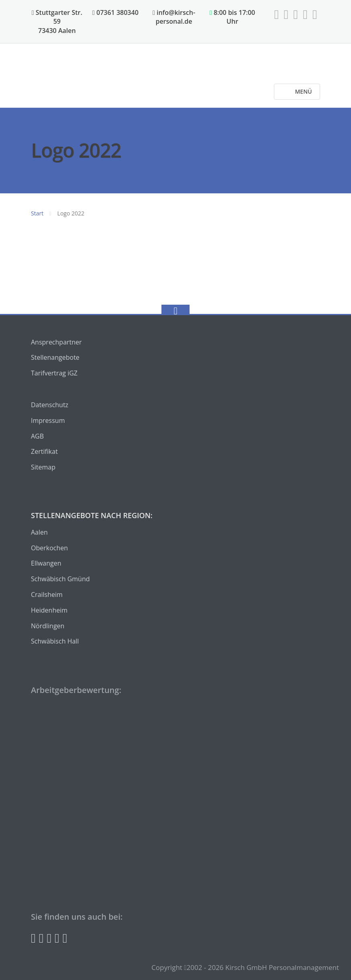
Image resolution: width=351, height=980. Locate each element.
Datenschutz (50, 405)
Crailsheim (47, 595)
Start (37, 213)
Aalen (39, 532)
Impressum (48, 420)
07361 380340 (115, 12)
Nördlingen (48, 626)
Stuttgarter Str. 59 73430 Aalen (57, 22)
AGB (37, 436)
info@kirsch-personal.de (174, 17)
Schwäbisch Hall (55, 641)
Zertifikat (44, 451)
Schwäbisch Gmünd (60, 579)
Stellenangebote (55, 357)
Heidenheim (49, 610)
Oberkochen (49, 548)
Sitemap (43, 467)
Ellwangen (46, 563)
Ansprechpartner (56, 342)
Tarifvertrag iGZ (54, 373)
